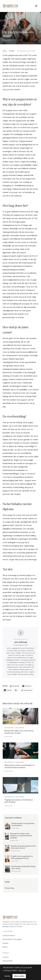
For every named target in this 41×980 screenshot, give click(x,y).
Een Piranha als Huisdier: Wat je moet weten (24, 868)
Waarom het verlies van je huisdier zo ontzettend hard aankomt (21, 836)
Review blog (9, 888)
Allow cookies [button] (19, 976)
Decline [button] (7, 976)
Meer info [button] (22, 970)
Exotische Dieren (9, 935)
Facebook (27, 686)
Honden (12, 51)
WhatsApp (15, 686)
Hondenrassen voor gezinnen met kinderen (23, 824)
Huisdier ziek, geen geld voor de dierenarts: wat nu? (23, 847)
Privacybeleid (7, 961)
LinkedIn (8, 690)
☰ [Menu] (36, 6)
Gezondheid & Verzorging (12, 939)
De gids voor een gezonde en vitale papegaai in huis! (22, 857)
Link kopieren (27, 690)
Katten (5, 947)
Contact (6, 957)
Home (5, 51)
